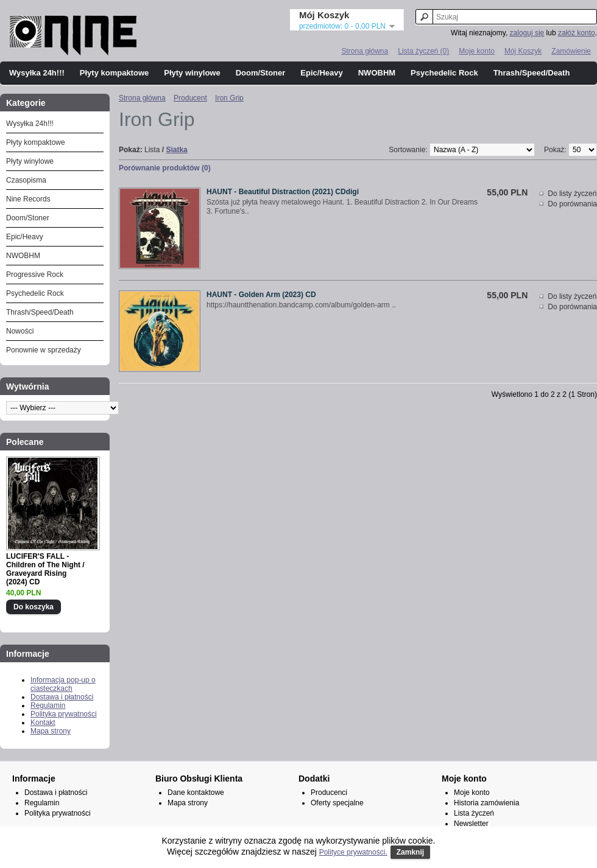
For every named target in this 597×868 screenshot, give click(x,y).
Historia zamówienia (486, 803)
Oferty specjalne (337, 803)
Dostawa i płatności (62, 697)
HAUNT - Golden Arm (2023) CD (261, 295)
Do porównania (572, 204)
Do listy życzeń (572, 194)
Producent (190, 98)
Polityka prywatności (64, 714)
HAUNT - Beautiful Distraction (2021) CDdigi (283, 192)
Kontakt (43, 723)
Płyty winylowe (192, 73)
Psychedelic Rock (444, 73)
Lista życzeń (474, 813)
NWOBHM (377, 73)
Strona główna (365, 51)
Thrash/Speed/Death (532, 73)
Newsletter (471, 824)
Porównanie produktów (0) (165, 168)
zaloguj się (527, 33)
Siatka (176, 150)
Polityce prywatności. (353, 852)
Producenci (329, 793)
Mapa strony (51, 731)
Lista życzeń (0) (423, 51)
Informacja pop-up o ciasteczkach (63, 684)
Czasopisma (26, 180)
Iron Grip (229, 98)
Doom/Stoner (261, 73)
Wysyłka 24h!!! (37, 73)
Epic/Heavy (321, 73)
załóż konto (577, 33)
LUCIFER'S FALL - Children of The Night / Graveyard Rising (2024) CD (45, 569)
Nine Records (28, 199)
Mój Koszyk (523, 51)
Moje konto (477, 51)
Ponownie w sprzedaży (44, 350)
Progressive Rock (35, 275)
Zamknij (410, 852)
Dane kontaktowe (196, 793)
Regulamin (48, 705)
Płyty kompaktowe (114, 73)
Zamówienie (571, 51)
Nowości (20, 331)
